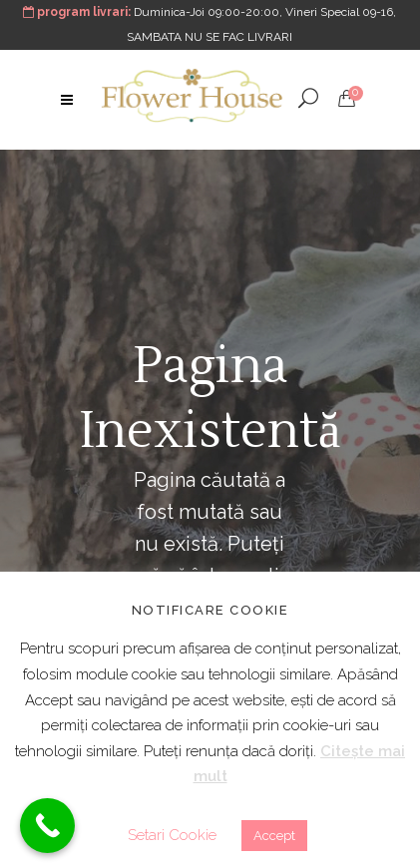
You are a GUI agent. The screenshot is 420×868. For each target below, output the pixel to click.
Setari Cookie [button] (172, 835)
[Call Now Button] (47, 826)
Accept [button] (274, 836)
